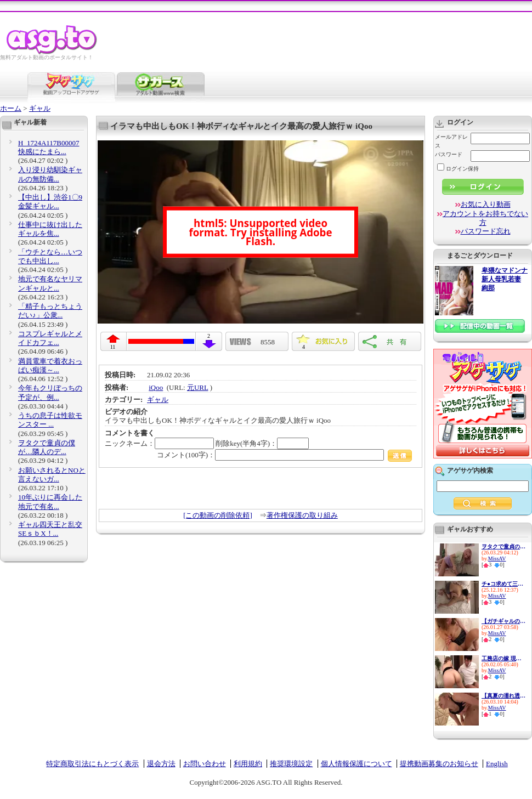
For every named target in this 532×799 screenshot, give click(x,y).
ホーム (11, 108)
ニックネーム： (159, 443)
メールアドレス (451, 141)
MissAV (497, 559)
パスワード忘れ (486, 231)
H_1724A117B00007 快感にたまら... (49, 147)
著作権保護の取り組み (302, 515)
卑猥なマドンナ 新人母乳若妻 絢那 (505, 279)
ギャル (40, 108)
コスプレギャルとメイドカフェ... (50, 338)
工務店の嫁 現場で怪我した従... (503, 658)
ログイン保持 (458, 169)
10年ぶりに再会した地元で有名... (50, 501)
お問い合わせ (205, 764)
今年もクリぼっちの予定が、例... (50, 392)
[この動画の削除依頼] (218, 515)
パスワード (449, 154)
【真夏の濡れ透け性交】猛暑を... (503, 696)
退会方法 (161, 764)
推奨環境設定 (291, 764)
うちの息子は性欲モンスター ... (50, 420)
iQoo (156, 387)
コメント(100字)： (284, 455)
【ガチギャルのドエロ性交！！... (503, 621)
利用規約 (248, 764)
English (497, 764)
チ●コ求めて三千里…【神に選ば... (503, 584)
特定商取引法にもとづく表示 (92, 764)
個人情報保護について (356, 764)
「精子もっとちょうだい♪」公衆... (50, 311)
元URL (198, 387)
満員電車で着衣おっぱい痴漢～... (50, 365)
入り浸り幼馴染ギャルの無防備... (50, 174)
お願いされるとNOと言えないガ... (52, 475)
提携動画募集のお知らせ (439, 764)
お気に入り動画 (486, 204)
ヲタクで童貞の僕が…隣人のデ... (47, 447)
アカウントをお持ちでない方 (485, 218)
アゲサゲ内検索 (470, 471)
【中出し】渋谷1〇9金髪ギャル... (50, 202)
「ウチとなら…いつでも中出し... (50, 256)
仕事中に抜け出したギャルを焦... (50, 229)
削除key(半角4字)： (262, 443)
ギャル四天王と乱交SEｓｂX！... (50, 529)
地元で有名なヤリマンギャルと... (50, 283)
